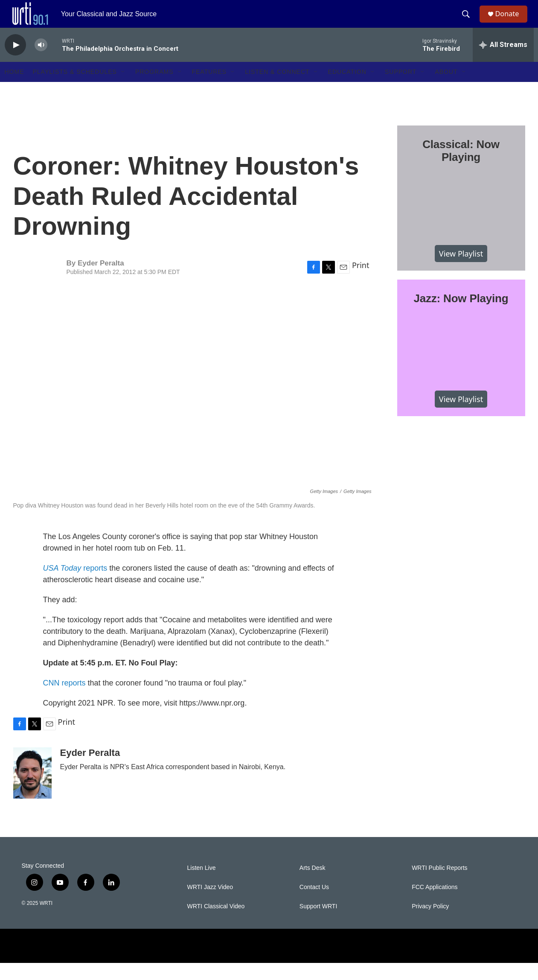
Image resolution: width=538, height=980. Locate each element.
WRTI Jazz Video (210, 904)
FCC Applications (435, 904)
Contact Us (314, 904)
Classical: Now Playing (461, 168)
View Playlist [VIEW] (461, 270)
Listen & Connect (277, 89)
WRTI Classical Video (216, 923)
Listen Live (202, 885)
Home (15, 89)
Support (401, 89)
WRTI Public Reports (439, 885)
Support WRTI (318, 923)
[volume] (41, 62)
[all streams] (503, 62)
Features (209, 89)
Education (347, 89)
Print (361, 282)
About (446, 89)
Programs (154, 89)
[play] (15, 62)
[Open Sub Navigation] (123, 89)
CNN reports (64, 700)
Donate (512, 22)
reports (75, 585)
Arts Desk (313, 885)
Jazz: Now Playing (461, 315)
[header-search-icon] (469, 23)
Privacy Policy (430, 923)
